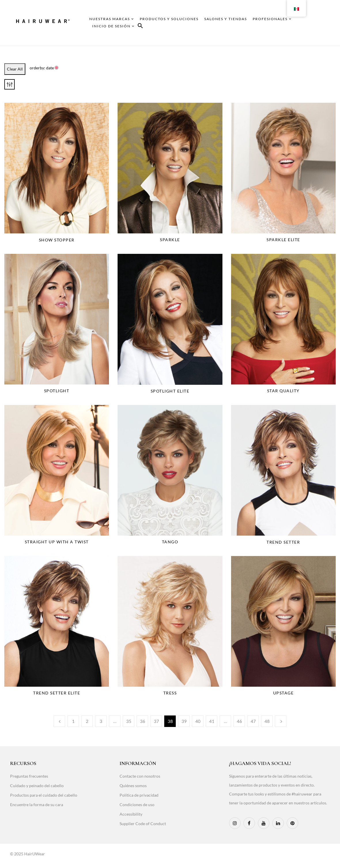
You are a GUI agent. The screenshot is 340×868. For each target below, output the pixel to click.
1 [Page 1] (73, 721)
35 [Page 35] (129, 721)
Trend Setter (283, 542)
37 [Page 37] (156, 721)
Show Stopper (57, 240)
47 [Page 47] (253, 721)
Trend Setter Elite (57, 693)
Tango (170, 542)
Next (281, 721)
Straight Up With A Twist (57, 542)
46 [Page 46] (239, 721)
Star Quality (283, 391)
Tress (170, 693)
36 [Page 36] (143, 721)
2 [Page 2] (87, 721)
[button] (140, 27)
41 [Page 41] (212, 721)
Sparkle (170, 240)
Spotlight (57, 391)
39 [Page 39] (184, 721)
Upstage (284, 693)
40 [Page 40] (198, 721)
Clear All (15, 69)
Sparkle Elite (283, 240)
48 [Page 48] (267, 721)
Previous (59, 721)
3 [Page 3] (101, 721)
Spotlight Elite (170, 391)
